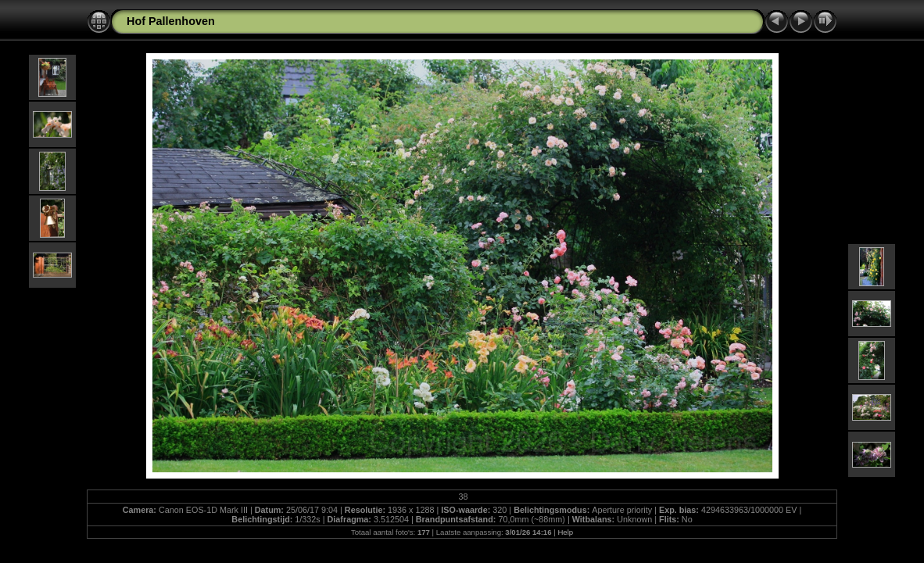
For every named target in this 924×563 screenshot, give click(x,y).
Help (565, 532)
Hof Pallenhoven (171, 21)
